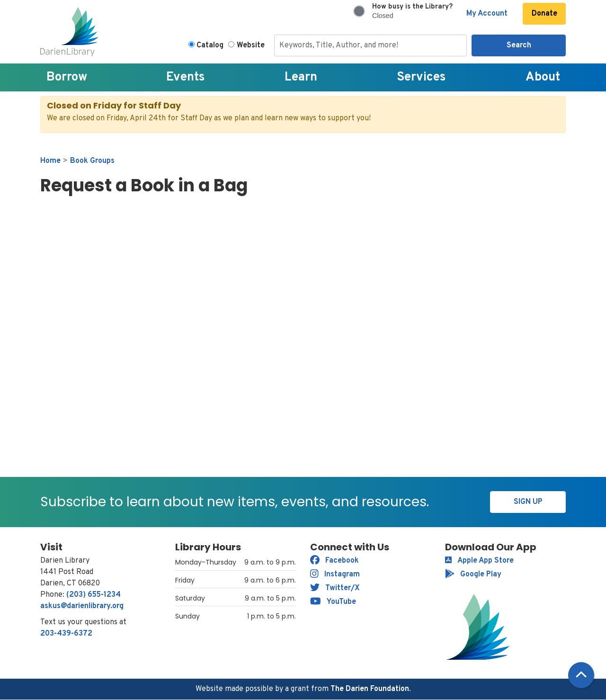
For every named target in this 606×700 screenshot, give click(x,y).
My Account (487, 14)
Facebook (334, 561)
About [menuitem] (543, 77)
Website (251, 45)
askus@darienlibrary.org (82, 606)
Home (50, 161)
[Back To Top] (581, 675)
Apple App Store (479, 561)
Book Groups (92, 161)
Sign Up (528, 502)
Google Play (473, 574)
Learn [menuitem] (301, 77)
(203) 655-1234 (94, 595)
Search (519, 45)
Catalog (210, 45)
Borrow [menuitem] (67, 77)
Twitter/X (335, 588)
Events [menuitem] (186, 77)
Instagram (335, 574)
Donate (544, 14)
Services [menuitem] (421, 77)
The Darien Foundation (370, 689)
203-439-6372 (66, 634)
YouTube (333, 602)
